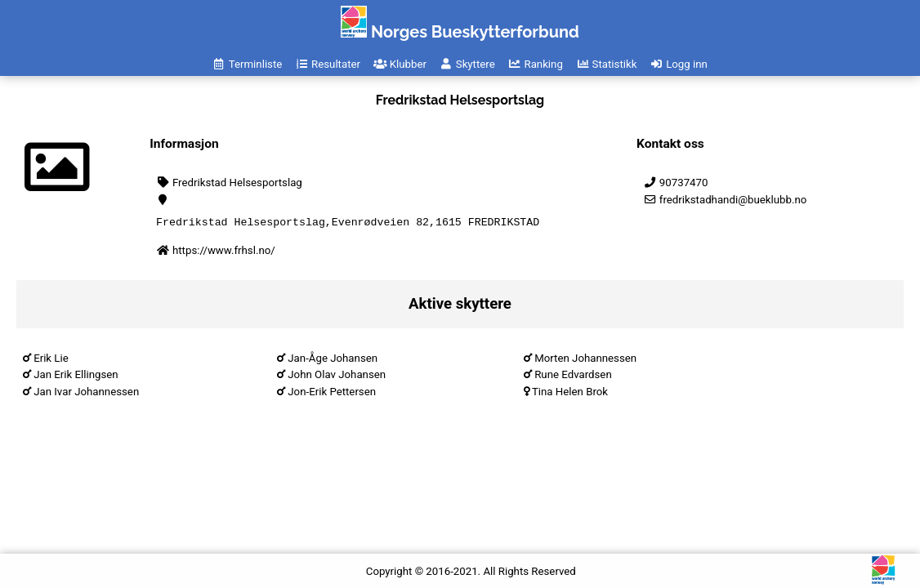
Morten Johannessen (585, 361)
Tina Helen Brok (570, 394)
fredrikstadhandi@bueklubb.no (725, 200)
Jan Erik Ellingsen (76, 377)
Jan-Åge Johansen (333, 361)
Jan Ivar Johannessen (86, 394)
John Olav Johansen (337, 377)
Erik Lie (51, 361)
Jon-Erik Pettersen (332, 394)
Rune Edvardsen (573, 377)
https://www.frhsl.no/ (224, 253)
